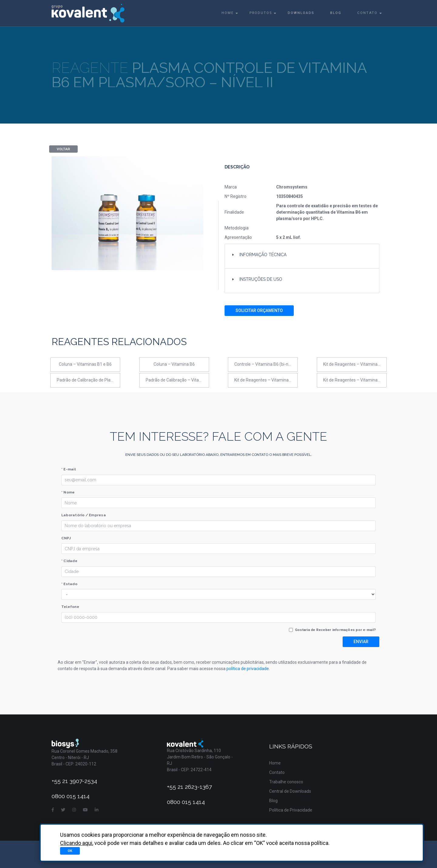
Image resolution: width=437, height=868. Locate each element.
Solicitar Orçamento (259, 310)
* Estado (69, 584)
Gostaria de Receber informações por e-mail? (335, 630)
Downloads (301, 13)
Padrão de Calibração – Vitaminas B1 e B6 (177, 380)
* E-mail (69, 469)
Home (228, 13)
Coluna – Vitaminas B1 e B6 (85, 364)
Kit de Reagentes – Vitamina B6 (353, 380)
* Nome (68, 492)
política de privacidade (248, 669)
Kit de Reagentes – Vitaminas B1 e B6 (266, 380)
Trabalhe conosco (286, 782)
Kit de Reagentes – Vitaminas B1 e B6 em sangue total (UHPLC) (355, 364)
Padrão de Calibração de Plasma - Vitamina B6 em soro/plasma (88, 380)
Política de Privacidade (291, 810)
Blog (336, 13)
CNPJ (66, 538)
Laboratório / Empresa (84, 515)
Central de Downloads (290, 791)
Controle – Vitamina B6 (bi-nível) (265, 364)
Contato (367, 13)
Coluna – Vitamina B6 (174, 364)
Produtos (261, 13)
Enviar (361, 642)
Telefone (70, 607)
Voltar (63, 149)
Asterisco (376, 850)
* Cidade (69, 561)
